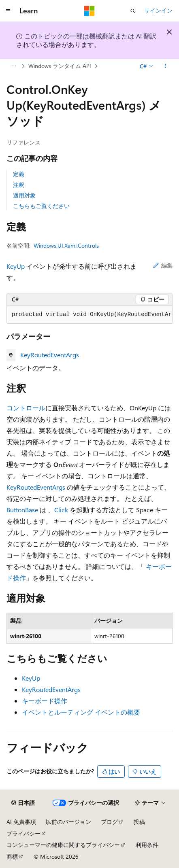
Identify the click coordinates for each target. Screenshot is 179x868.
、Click (58, 510)
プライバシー (23, 833)
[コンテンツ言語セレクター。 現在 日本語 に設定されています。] (23, 803)
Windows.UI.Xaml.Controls (66, 245)
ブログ (109, 822)
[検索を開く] (133, 11)
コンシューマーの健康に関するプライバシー (63, 845)
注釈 (19, 185)
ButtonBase (22, 510)
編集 (163, 265)
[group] (89, 315)
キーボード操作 (45, 701)
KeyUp (16, 266)
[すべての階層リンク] (14, 66)
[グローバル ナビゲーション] (8, 11)
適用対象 (24, 195)
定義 (19, 174)
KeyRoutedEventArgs (50, 355)
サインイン (158, 10)
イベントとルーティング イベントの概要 (81, 712)
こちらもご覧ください (41, 206)
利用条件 (147, 845)
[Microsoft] (89, 11)
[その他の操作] (165, 66)
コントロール (26, 408)
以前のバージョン (68, 822)
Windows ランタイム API (60, 66)
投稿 (139, 822)
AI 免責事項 (21, 822)
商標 (12, 856)
